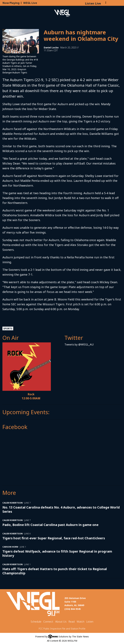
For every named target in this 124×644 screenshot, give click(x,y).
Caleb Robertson (13, 503)
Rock (31, 394)
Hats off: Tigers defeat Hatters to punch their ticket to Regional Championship (55, 571)
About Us (61, 622)
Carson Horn (10, 547)
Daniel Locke (51, 47)
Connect (48, 622)
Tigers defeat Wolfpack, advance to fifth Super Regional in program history (57, 553)
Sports (8, 328)
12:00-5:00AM (31, 398)
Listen (90, 622)
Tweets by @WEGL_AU (79, 344)
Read (72, 622)
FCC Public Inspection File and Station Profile (62, 629)
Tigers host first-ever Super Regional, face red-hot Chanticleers (54, 538)
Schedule (36, 622)
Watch (80, 622)
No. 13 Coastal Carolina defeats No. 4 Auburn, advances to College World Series (61, 509)
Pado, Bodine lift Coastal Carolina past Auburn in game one (50, 525)
